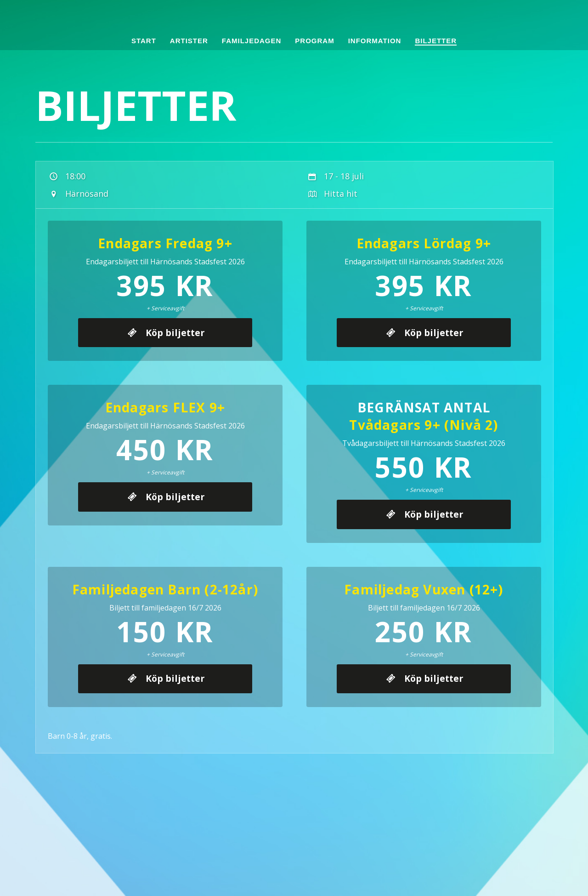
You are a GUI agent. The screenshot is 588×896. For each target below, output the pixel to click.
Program (314, 41)
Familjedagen (252, 41)
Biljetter (436, 41)
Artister (189, 41)
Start (144, 41)
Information (375, 41)
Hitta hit (332, 194)
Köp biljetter (173, 341)
